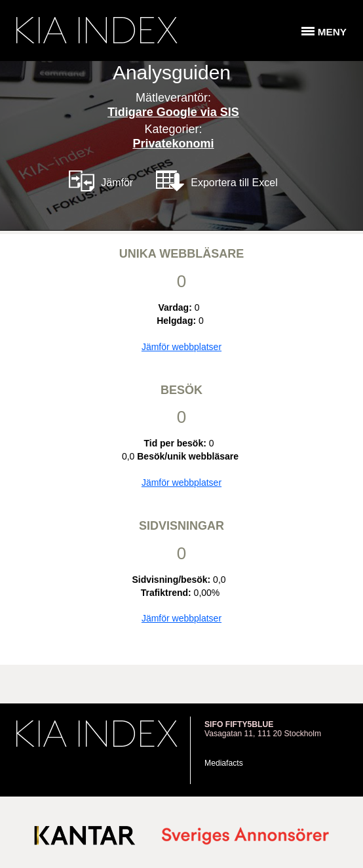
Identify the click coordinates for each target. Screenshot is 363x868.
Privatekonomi (173, 144)
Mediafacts (224, 763)
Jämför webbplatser (181, 347)
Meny (332, 32)
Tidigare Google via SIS (173, 112)
